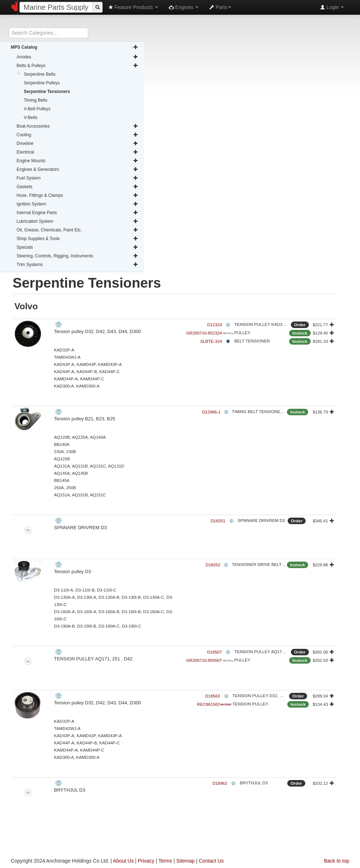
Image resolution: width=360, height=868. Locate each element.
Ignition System (77, 204)
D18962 (220, 783)
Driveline (77, 143)
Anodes (77, 57)
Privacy (146, 861)
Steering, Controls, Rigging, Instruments (77, 256)
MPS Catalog (75, 47)
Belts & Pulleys (77, 66)
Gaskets (77, 187)
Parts (220, 7)
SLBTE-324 (211, 341)
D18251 (218, 521)
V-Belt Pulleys (37, 109)
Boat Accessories (77, 126)
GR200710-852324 (204, 333)
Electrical (77, 152)
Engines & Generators (77, 169)
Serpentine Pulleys (42, 83)
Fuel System (77, 178)
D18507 (215, 652)
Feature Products (133, 7)
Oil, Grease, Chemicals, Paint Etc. (77, 230)
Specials (77, 247)
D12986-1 (211, 412)
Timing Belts (36, 100)
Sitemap (185, 861)
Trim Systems (77, 265)
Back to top (337, 861)
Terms (165, 861)
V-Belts (31, 118)
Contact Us (211, 861)
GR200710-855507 (204, 660)
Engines (184, 7)
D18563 (213, 696)
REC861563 (208, 704)
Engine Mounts (77, 161)
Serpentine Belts (40, 74)
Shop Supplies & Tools (77, 239)
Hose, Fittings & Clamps (77, 195)
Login (332, 7)
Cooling (77, 135)
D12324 (215, 325)
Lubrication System (77, 221)
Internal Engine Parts (77, 213)
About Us (123, 861)
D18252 (213, 565)
